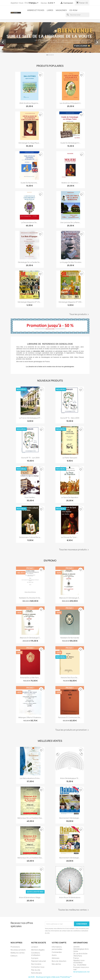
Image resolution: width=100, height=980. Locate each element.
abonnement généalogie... (70, 818)
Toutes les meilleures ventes (74, 910)
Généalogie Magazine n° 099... (71, 302)
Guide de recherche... (29, 183)
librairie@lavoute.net (81, 972)
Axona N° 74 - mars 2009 (70, 418)
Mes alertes (56, 964)
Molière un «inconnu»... (71, 183)
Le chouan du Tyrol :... (70, 537)
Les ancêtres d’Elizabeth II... (71, 103)
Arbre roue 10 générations (70, 897)
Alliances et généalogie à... (70, 598)
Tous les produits (79, 314)
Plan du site (36, 970)
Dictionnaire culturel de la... (30, 537)
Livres (50, 10)
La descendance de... (29, 222)
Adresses (56, 958)
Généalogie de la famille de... (29, 262)
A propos (35, 958)
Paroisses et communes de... (70, 717)
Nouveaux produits (18, 950)
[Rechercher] (77, 15)
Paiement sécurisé (39, 961)
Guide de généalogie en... (71, 143)
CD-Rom (73, 10)
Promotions (15, 947)
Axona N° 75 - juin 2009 (30, 458)
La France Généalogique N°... (30, 418)
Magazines (61, 10)
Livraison (35, 947)
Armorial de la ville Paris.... (30, 678)
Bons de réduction (59, 961)
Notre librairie (37, 973)
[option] (50, 40)
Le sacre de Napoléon (70, 497)
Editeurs (14, 956)
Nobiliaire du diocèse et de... (30, 598)
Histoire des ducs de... (70, 678)
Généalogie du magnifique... (29, 143)
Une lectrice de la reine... (71, 222)
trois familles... (30, 497)
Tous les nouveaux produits (74, 550)
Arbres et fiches (36, 10)
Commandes (57, 952)
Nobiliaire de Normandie (70, 638)
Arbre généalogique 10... (70, 778)
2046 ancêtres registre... (29, 103)
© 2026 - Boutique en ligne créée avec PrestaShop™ (50, 977)
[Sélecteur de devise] (52, 3)
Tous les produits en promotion (72, 730)
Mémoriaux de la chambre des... (30, 818)
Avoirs (54, 955)
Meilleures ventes (18, 953)
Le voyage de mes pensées (71, 262)
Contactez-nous (38, 967)
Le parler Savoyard (70, 458)
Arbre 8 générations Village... (30, 897)
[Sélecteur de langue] (34, 3)
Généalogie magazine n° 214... (29, 302)
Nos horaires (36, 964)
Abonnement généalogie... (70, 858)
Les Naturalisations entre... (30, 778)
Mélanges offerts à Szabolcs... (30, 717)
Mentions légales (38, 950)
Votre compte (59, 943)
